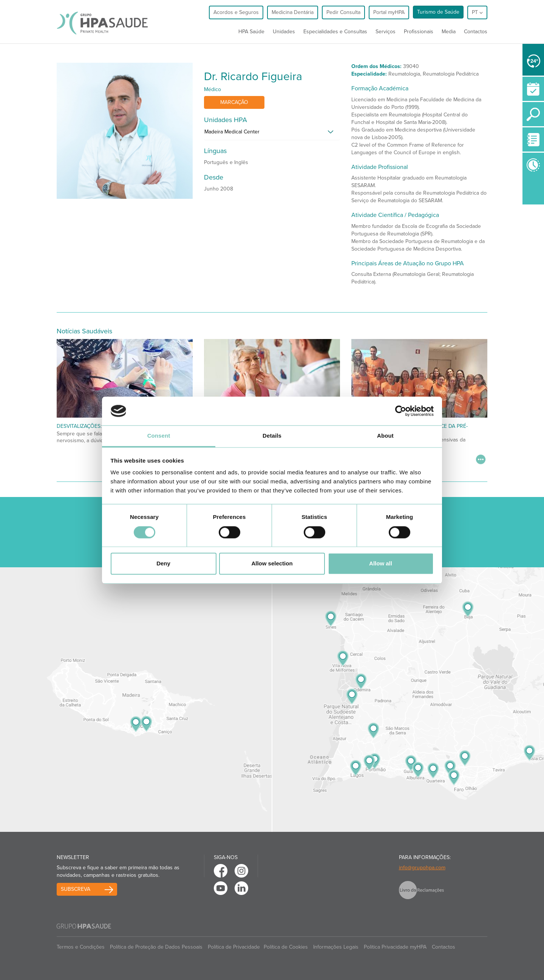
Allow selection (272, 564)
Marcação (234, 102)
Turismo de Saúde (438, 12)
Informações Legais (336, 947)
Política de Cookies (286, 947)
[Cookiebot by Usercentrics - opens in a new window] (401, 411)
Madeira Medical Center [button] (232, 132)
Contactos (476, 32)
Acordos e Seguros (236, 12)
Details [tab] (272, 436)
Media (449, 32)
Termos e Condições (81, 947)
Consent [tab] (159, 436)
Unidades (284, 32)
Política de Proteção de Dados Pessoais (156, 947)
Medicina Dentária (293, 12)
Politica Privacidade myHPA (395, 947)
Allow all (381, 564)
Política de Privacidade (234, 947)
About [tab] (385, 436)
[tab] (272, 134)
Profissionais (419, 32)
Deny (163, 564)
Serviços (386, 32)
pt (477, 12)
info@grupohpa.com (422, 868)
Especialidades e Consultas (335, 32)
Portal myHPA (389, 12)
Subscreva (76, 889)
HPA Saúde (251, 32)
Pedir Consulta (343, 12)
